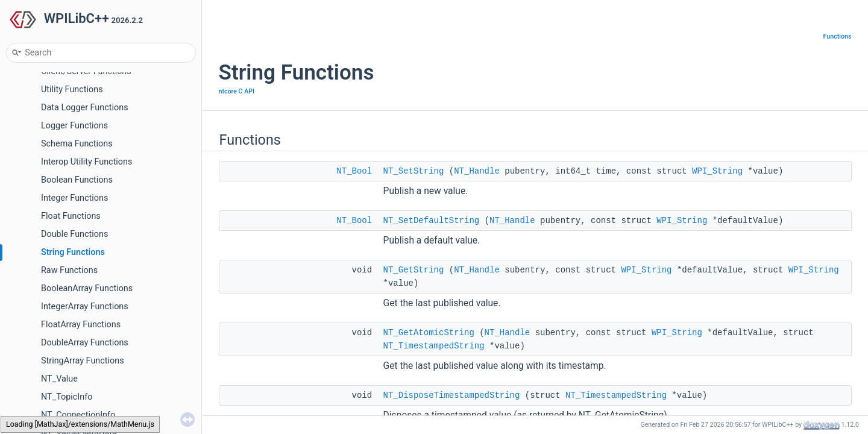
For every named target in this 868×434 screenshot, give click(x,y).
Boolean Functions (77, 180)
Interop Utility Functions (86, 162)
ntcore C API (237, 91)
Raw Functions (69, 270)
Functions (838, 36)
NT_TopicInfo (67, 397)
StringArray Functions (83, 361)
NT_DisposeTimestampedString (452, 395)
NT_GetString (414, 270)
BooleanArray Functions (87, 288)
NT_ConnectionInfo (78, 415)
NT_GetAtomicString (429, 333)
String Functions (73, 252)
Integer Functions (74, 198)
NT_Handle (477, 171)
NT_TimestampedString (434, 346)
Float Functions (71, 216)
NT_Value (59, 379)
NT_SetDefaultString (432, 221)
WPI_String (717, 171)
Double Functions (74, 234)
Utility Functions (72, 90)
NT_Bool (354, 171)
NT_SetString (414, 171)
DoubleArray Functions (85, 343)
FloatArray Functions (81, 325)
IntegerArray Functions (85, 307)
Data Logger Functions (85, 108)
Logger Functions (74, 126)
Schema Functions (77, 144)
